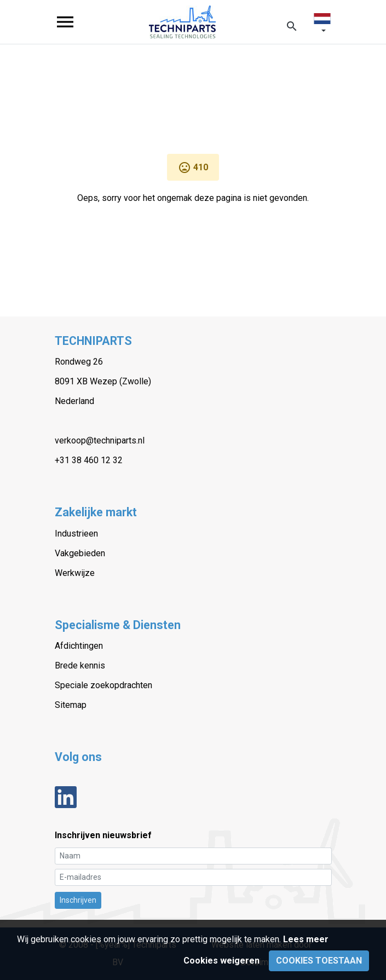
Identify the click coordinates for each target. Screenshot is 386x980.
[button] (322, 25)
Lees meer (306, 939)
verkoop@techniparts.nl (100, 440)
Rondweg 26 (79, 362)
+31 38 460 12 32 (89, 460)
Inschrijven (78, 900)
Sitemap (71, 705)
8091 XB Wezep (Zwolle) (103, 381)
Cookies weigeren (221, 961)
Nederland (74, 401)
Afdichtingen (79, 646)
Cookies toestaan (319, 961)
